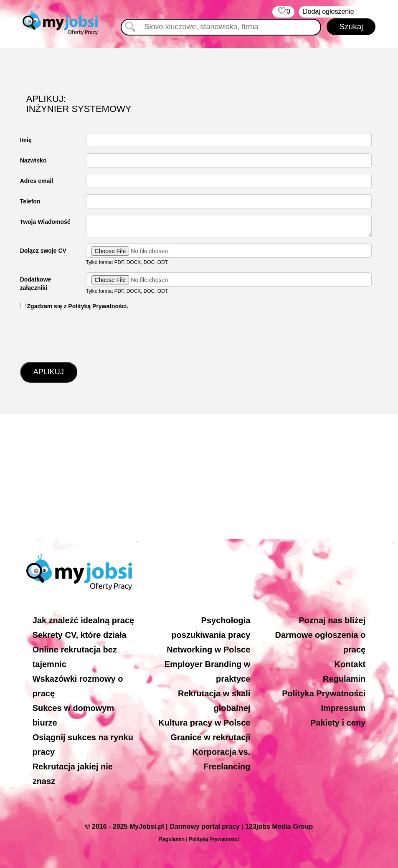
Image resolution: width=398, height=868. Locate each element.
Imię (26, 140)
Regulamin (344, 679)
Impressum (343, 708)
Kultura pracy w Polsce (204, 723)
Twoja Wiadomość (45, 222)
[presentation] (84, 335)
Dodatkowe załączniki (36, 284)
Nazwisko (33, 160)
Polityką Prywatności (214, 839)
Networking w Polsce (208, 650)
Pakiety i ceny (338, 723)
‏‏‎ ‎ (283, 12)
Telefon (30, 201)
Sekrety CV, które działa (80, 635)
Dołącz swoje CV (43, 251)
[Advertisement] (199, 477)
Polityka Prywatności (324, 693)
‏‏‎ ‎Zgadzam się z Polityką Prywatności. (74, 306)
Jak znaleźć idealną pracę (83, 620)
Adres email (37, 181)
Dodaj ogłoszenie (328, 11)
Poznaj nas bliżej (332, 620)
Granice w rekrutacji (210, 737)
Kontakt (350, 664)
